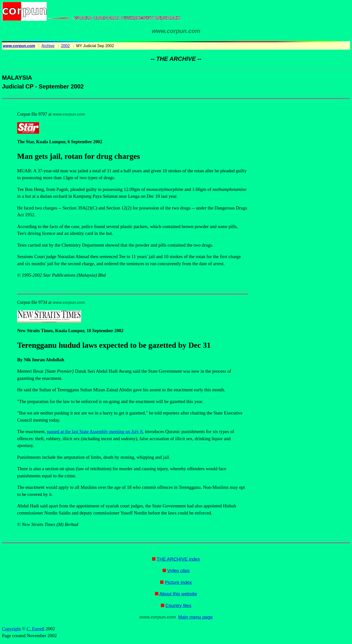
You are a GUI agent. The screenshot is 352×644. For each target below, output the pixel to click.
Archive (48, 46)
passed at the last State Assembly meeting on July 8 (95, 431)
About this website (178, 594)
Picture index (178, 582)
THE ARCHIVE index (178, 559)
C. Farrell (36, 629)
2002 (66, 46)
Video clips (178, 571)
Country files (178, 606)
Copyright (11, 629)
